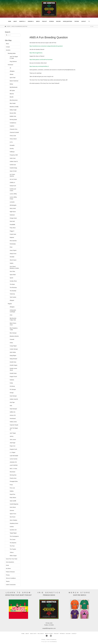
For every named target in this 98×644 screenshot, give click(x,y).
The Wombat (13, 291)
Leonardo (12, 202)
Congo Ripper (13, 346)
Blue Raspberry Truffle (14, 329)
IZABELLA (12, 182)
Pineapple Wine (14, 481)
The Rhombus (13, 288)
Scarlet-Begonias (14, 504)
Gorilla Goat (13, 165)
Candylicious (13, 123)
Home (7, 565)
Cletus (11, 343)
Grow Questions (10, 562)
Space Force (13, 514)
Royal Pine (13, 494)
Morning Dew (13, 475)
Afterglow (12, 71)
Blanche (12, 94)
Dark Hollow (13, 352)
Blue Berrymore (14, 100)
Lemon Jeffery (13, 194)
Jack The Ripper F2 (14, 429)
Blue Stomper (13, 333)
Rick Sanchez (13, 241)
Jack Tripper (13, 433)
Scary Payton (13, 250)
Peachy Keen (13, 478)
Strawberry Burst (14, 523)
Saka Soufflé (13, 501)
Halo (11, 406)
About (7, 44)
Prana (11, 485)
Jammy (12, 436)
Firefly (11, 383)
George (12, 393)
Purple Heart (13, 234)
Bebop (11, 84)
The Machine (13, 543)
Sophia (12, 263)
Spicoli (11, 278)
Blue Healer (13, 103)
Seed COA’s (33, 634)
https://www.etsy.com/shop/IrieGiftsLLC (39, 66)
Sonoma (12, 510)
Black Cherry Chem (13, 324)
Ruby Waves (13, 498)
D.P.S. (11, 142)
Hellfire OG (13, 412)
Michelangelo (13, 205)
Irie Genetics (53, 642)
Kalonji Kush (13, 186)
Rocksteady (13, 244)
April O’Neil (13, 78)
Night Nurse (13, 212)
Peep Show (13, 228)
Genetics (8, 50)
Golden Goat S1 (14, 161)
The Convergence (14, 536)
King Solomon (13, 61)
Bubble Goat (13, 116)
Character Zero (14, 129)
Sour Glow (12, 271)
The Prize (12, 546)
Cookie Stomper (14, 349)
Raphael (12, 237)
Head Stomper (13, 409)
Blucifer (12, 97)
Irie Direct (8, 568)
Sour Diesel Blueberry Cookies (14, 267)
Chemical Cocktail (14, 132)
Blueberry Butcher (14, 336)
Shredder (12, 257)
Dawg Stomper (14, 359)
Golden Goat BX (14, 399)
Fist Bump (12, 386)
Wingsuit (12, 300)
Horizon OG (13, 415)
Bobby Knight (13, 110)
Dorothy (12, 149)
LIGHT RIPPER (14, 465)
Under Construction (11, 585)
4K (10, 68)
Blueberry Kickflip (14, 107)
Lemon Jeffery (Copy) (13, 198)
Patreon (62, 634)
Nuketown (12, 215)
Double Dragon (14, 365)
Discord (68, 634)
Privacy (8, 575)
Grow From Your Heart (12, 559)
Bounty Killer (13, 113)
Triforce (12, 552)
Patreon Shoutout (10, 572)
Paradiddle (12, 225)
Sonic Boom (13, 507)
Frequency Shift (14, 155)
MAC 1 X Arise (13, 469)
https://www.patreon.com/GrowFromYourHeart (41, 60)
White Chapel (13, 556)
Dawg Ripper (13, 356)
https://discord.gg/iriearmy (36, 53)
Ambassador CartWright (13, 311)
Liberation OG (13, 462)
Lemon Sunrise (14, 459)
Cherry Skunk (13, 139)
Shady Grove (13, 254)
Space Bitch (13, 275)
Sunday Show (13, 281)
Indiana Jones (13, 422)
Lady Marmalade (14, 456)
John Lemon (13, 440)
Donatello (12, 145)
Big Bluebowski (14, 87)
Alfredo (12, 74)
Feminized (10, 65)
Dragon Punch (13, 377)
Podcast (56, 634)
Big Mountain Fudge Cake (13, 319)
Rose (11, 247)
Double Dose (13, 362)
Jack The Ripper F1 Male (14, 57)
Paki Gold (12, 221)
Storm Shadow (13, 520)
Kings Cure (13, 446)
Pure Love (12, 488)
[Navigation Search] (89, 21)
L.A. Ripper (13, 452)
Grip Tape (12, 402)
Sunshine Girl (13, 530)
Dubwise (12, 380)
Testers (8, 581)
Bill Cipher (12, 91)
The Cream (13, 540)
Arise (11, 315)
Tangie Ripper (13, 533)
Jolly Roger (13, 443)
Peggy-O (12, 231)
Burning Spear (13, 119)
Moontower (13, 472)
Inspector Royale (14, 425)
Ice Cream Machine (12, 175)
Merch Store (49, 634)
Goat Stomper (13, 396)
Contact (8, 47)
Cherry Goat (13, 136)
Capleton (12, 126)
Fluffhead (12, 152)
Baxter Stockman (14, 81)
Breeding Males (12, 53)
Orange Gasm (13, 218)
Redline (12, 491)
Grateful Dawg (13, 168)
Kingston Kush (13, 449)
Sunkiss (12, 527)
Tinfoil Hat (12, 294)
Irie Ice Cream (13, 179)
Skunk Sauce (13, 260)
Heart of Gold (13, 171)
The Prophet (13, 549)
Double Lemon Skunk (13, 369)
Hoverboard (13, 418)
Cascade (12, 339)
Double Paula (13, 373)
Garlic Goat (13, 158)
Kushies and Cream (13, 190)
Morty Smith (13, 208)
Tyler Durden (13, 297)
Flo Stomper (13, 389)
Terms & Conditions (11, 578)
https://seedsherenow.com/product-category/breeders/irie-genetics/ (46, 46)
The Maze (12, 284)
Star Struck (13, 517)
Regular (10, 304)
